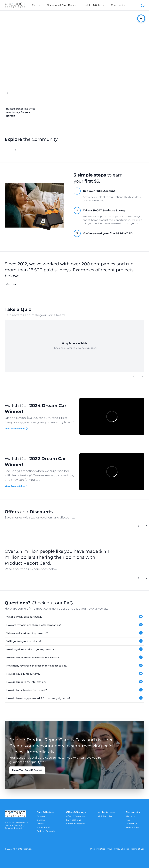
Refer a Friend (133, 827)
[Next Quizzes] (141, 376)
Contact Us (132, 824)
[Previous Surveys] (8, 284)
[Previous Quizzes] (135, 376)
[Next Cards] (15, 93)
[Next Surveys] (14, 284)
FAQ (128, 820)
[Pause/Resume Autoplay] (141, 18)
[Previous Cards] (9, 93)
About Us (131, 816)
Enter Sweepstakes (76, 824)
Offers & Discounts (76, 816)
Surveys (41, 816)
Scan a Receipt (44, 827)
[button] (74, 617)
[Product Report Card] (15, 5)
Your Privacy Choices (118, 849)
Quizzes (41, 820)
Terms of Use (138, 849)
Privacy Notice (98, 849)
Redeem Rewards (46, 831)
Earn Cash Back (74, 820)
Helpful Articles (104, 816)
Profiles (41, 824)
